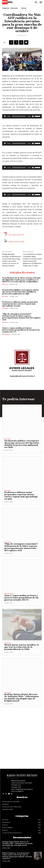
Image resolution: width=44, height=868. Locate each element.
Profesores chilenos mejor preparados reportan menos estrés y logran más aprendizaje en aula (20, 304)
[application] (22, 116)
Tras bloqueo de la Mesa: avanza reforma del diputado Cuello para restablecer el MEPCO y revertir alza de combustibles (21, 280)
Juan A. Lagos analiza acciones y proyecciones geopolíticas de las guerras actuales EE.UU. (21, 330)
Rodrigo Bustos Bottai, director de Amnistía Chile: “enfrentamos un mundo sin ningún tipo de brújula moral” (22, 698)
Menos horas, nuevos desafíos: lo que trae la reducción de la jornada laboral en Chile (22, 647)
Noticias (24, 8)
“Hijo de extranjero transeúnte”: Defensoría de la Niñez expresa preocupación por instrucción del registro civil (21, 317)
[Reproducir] (5, 116)
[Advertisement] (22, 729)
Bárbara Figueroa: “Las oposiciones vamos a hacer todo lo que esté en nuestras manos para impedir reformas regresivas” (17, 856)
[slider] (19, 116)
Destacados (14, 8)
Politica (5, 284)
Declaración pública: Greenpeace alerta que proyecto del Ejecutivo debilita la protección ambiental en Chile (20, 292)
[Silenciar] (33, 116)
